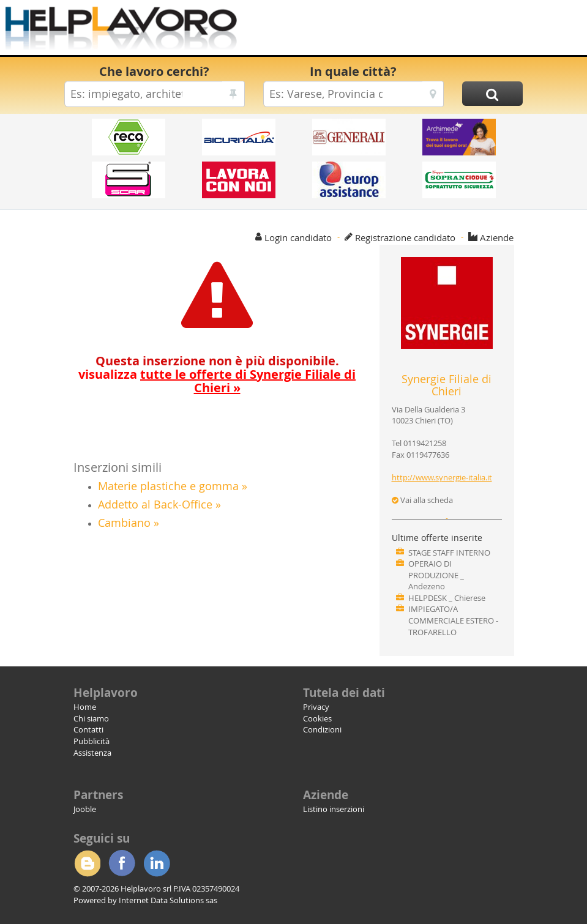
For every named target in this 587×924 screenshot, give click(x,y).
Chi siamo (91, 718)
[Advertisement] (406, 31)
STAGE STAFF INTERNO (449, 553)
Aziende (497, 237)
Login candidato (298, 237)
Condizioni (322, 729)
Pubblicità (92, 741)
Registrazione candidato (405, 237)
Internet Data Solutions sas (168, 900)
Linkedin (157, 863)
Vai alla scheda (422, 500)
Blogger (87, 863)
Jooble (85, 809)
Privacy (316, 707)
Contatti (88, 729)
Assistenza (92, 753)
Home (85, 707)
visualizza (217, 381)
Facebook (122, 863)
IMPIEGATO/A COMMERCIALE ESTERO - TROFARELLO (453, 620)
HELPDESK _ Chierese (447, 598)
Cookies (317, 718)
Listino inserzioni (334, 809)
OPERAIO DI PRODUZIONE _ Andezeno (436, 575)
